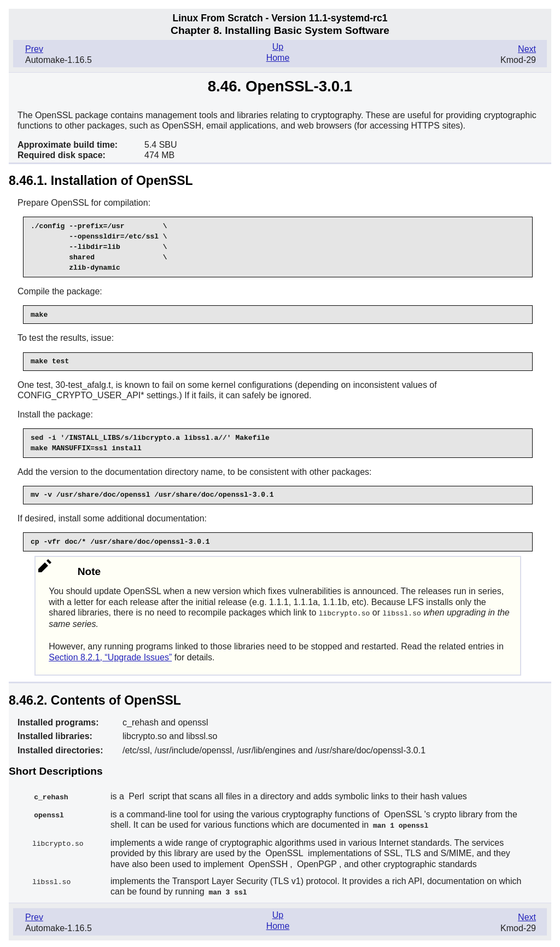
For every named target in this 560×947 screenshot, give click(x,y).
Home (278, 58)
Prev (34, 49)
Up (278, 47)
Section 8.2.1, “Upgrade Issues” (110, 657)
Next (527, 49)
